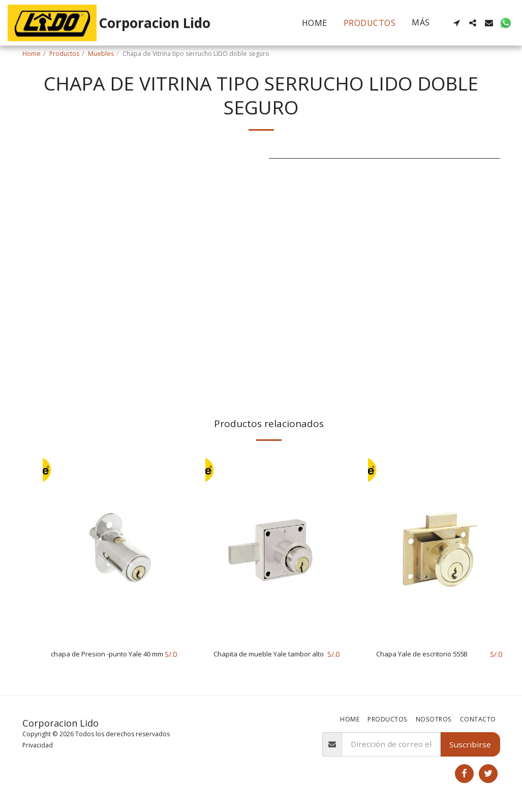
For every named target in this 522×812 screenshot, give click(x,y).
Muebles (101, 54)
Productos (64, 54)
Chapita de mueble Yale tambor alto (257, 660)
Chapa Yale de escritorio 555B (431, 654)
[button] (456, 23)
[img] (114, 546)
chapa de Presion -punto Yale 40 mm (105, 660)
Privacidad (38, 746)
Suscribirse (470, 745)
